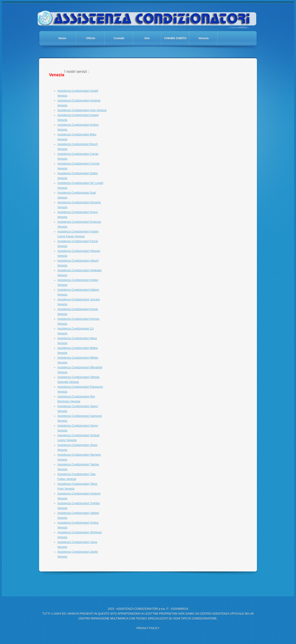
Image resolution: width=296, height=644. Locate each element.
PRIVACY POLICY (148, 628)
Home (62, 38)
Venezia (203, 38)
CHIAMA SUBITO (175, 38)
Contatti (119, 38)
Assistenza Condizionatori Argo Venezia (82, 110)
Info (147, 38)
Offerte (91, 38)
